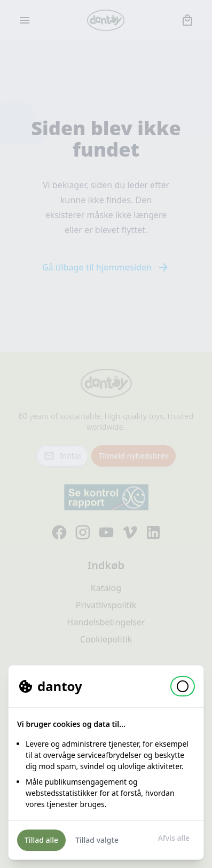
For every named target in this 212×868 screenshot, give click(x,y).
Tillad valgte (97, 840)
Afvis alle (174, 838)
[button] (183, 686)
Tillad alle (41, 840)
